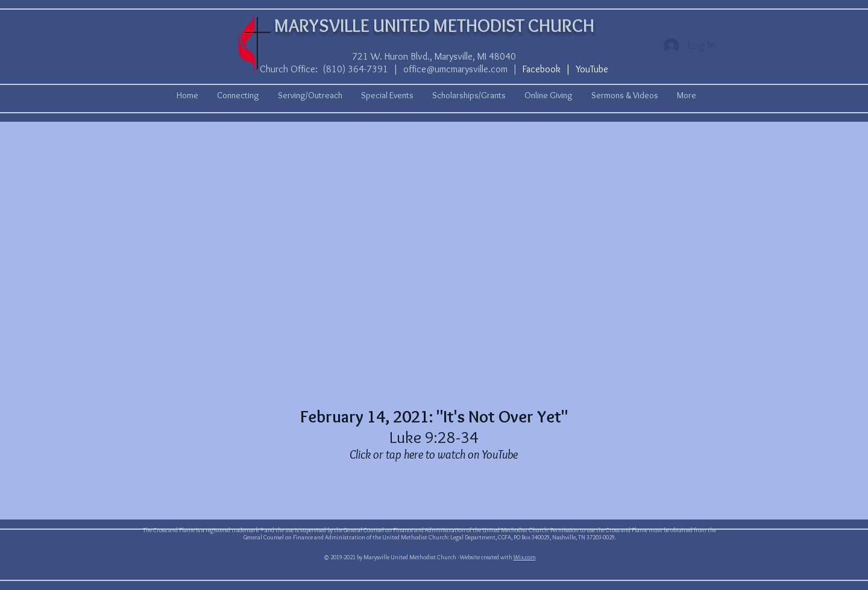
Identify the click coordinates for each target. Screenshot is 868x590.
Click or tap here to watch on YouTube (434, 454)
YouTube (592, 69)
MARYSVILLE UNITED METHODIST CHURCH (434, 26)
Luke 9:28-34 (434, 437)
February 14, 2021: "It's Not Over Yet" (434, 416)
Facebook (542, 69)
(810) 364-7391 (355, 69)
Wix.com (525, 557)
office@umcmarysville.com (455, 69)
